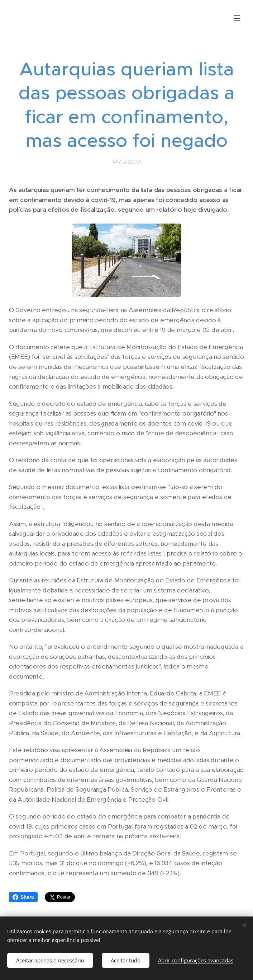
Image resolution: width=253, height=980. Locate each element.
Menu (237, 18)
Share (23, 897)
